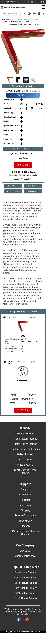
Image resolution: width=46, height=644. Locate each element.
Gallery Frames (25, 454)
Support (25, 489)
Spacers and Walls (10, 126)
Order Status (25, 505)
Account (25, 500)
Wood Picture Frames (29, 19)
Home (3, 19)
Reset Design (23, 158)
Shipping (25, 510)
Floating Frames (25, 433)
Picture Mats (25, 459)
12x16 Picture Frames (25, 583)
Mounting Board (9, 117)
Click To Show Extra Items (23, 149)
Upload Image (9, 99)
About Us (25, 551)
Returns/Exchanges (25, 515)
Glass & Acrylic (9, 113)
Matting (6, 121)
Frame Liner (8, 135)
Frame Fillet (8, 139)
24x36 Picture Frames (25, 598)
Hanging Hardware (10, 108)
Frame (6, 104)
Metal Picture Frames (25, 444)
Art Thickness (8, 143)
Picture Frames (13, 19)
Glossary (25, 526)
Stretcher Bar (8, 130)
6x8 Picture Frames (25, 572)
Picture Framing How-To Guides (25, 533)
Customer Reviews (25, 556)
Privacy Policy (25, 521)
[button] (23, 95)
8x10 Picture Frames (25, 578)
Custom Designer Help (23, 179)
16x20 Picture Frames (25, 588)
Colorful (4, 21)
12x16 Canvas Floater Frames (26, 471)
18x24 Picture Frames (25, 593)
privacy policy (23, 614)
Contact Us (25, 495)
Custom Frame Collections (25, 449)
